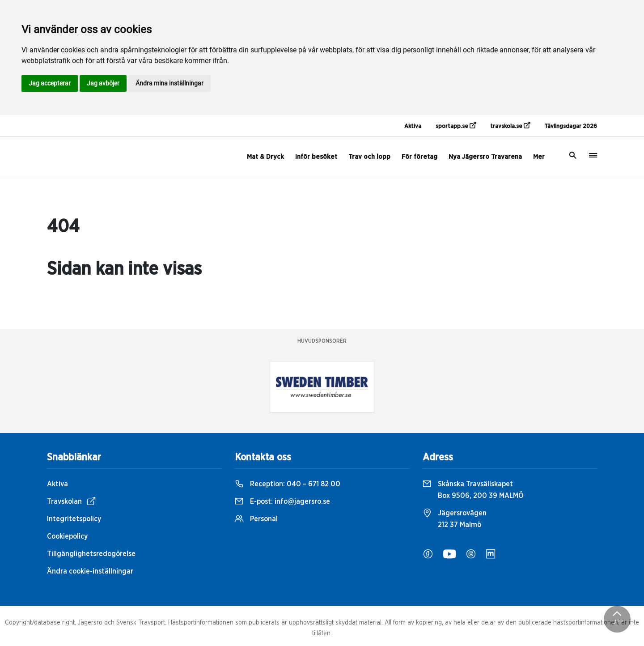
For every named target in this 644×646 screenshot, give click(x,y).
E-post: (282, 501)
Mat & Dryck (265, 157)
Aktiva (413, 126)
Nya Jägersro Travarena (485, 157)
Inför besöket (316, 157)
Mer (539, 157)
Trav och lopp (369, 157)
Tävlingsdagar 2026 (571, 126)
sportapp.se (456, 126)
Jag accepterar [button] (50, 83)
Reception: (288, 484)
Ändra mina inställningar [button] (169, 83)
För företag (419, 157)
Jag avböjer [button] (103, 83)
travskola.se (510, 126)
